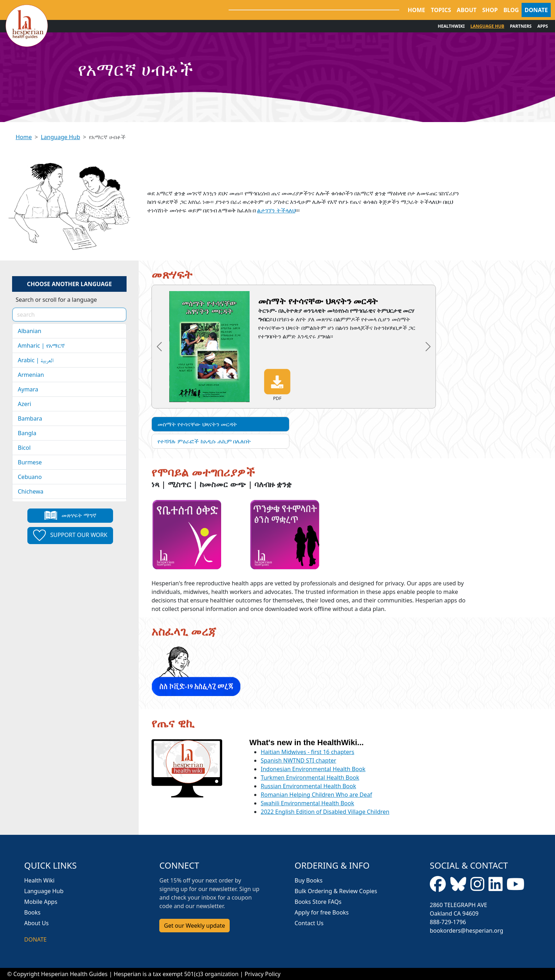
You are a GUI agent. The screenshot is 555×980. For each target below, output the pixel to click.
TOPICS (441, 10)
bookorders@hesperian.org (467, 931)
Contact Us (309, 923)
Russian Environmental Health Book (308, 786)
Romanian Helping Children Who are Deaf (316, 795)
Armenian (31, 375)
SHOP (490, 10)
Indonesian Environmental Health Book (313, 769)
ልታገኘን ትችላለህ (276, 210)
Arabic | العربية (36, 360)
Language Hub (61, 137)
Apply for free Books (322, 912)
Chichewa (31, 491)
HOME (417, 10)
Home (24, 137)
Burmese (30, 462)
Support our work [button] (70, 536)
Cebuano (30, 477)
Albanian (30, 331)
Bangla (27, 433)
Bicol (24, 448)
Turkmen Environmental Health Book (310, 778)
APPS (543, 26)
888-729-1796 (448, 922)
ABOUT (467, 10)
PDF (277, 385)
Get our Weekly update (194, 926)
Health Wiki (39, 880)
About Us (36, 923)
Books (32, 912)
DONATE (536, 10)
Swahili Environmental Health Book (307, 803)
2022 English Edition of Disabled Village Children (325, 812)
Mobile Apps (41, 902)
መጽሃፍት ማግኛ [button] (70, 516)
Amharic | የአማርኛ (41, 346)
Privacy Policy (263, 974)
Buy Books (309, 880)
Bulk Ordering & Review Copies (336, 891)
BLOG (511, 10)
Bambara (30, 418)
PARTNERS (521, 26)
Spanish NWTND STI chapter (298, 760)
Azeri (25, 404)
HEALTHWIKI (451, 26)
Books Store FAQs (318, 902)
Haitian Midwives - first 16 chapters (307, 752)
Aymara (28, 389)
